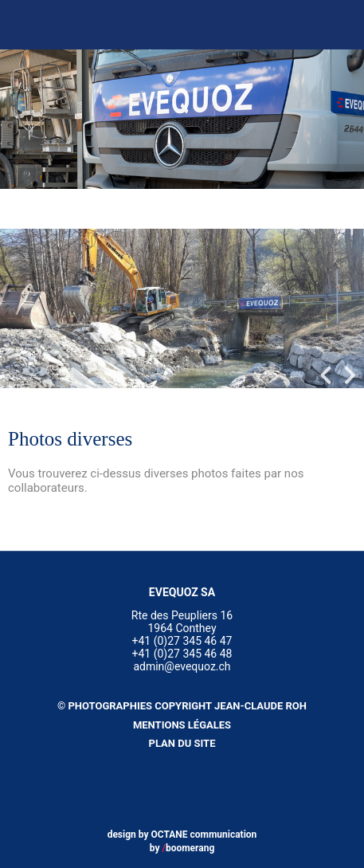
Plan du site (182, 743)
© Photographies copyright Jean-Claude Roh (182, 706)
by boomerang (182, 848)
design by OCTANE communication (182, 835)
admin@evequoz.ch (182, 666)
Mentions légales (182, 725)
